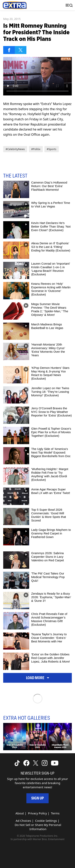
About (20, 813)
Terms (55, 813)
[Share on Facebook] (9, 50)
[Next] (68, 736)
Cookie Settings (46, 821)
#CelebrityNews (15, 149)
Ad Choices (23, 821)
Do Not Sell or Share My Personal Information (38, 827)
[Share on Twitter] (21, 50)
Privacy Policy (37, 813)
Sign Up (37, 798)
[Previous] (7, 736)
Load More (38, 678)
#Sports (52, 149)
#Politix (36, 149)
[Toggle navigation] (68, 5)
